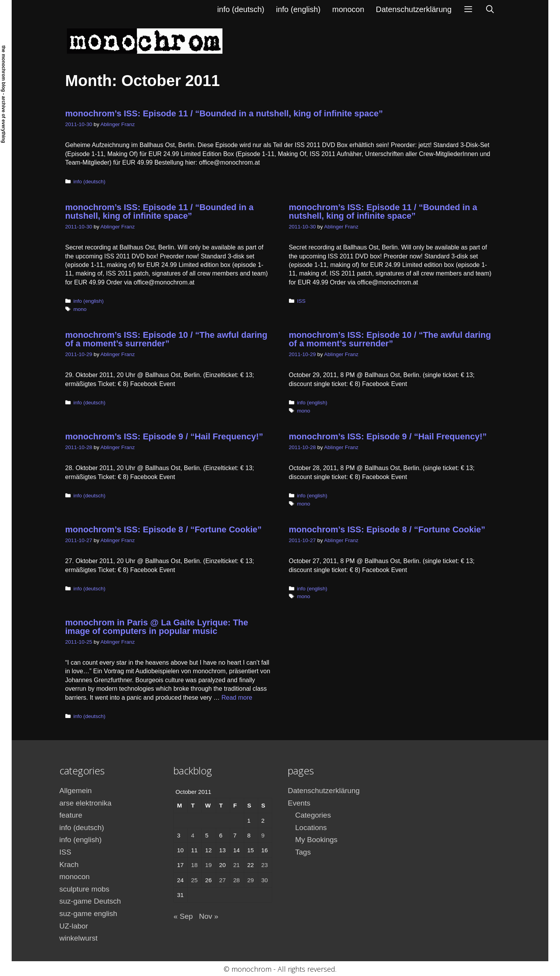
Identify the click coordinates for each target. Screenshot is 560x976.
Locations (311, 828)
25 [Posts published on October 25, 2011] (194, 880)
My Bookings (316, 840)
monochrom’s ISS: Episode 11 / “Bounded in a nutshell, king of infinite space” (224, 113)
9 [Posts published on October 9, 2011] (263, 835)
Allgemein (76, 791)
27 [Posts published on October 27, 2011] (223, 880)
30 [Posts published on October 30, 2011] (265, 880)
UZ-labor (74, 926)
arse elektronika (86, 803)
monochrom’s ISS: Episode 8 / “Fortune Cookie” (164, 529)
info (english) (298, 9)
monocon (348, 9)
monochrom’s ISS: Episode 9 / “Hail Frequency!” (164, 436)
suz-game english (88, 914)
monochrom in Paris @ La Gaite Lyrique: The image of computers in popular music (157, 627)
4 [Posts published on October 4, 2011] (192, 835)
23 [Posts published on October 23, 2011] (265, 865)
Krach (69, 865)
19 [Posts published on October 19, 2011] (208, 865)
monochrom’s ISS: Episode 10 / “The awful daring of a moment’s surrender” (166, 339)
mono (80, 309)
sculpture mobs (85, 889)
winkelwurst (79, 938)
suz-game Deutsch (90, 901)
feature (71, 815)
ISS (301, 301)
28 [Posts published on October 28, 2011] (237, 880)
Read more (237, 698)
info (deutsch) (241, 9)
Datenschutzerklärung (414, 9)
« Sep (183, 916)
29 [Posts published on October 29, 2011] (251, 880)
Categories (313, 815)
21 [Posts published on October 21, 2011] (237, 865)
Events (299, 803)
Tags (303, 852)
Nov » (209, 916)
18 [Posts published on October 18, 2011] (194, 865)
